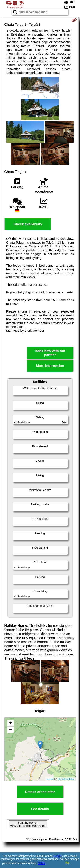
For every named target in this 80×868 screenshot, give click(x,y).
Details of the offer (40, 792)
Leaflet (50, 779)
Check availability (28, 224)
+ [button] (10, 723)
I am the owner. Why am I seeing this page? (28, 824)
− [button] (10, 730)
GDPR (42, 863)
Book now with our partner (50, 353)
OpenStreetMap (66, 779)
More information (50, 366)
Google (58, 856)
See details (40, 809)
